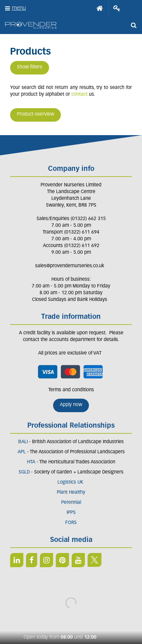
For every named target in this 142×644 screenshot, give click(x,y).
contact (79, 95)
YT (78, 560)
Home (100, 8)
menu (19, 8)
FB (32, 560)
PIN (62, 560)
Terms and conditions (71, 390)
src (134, 25)
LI (17, 560)
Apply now (71, 405)
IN (46, 560)
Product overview (35, 114)
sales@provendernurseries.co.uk (70, 266)
